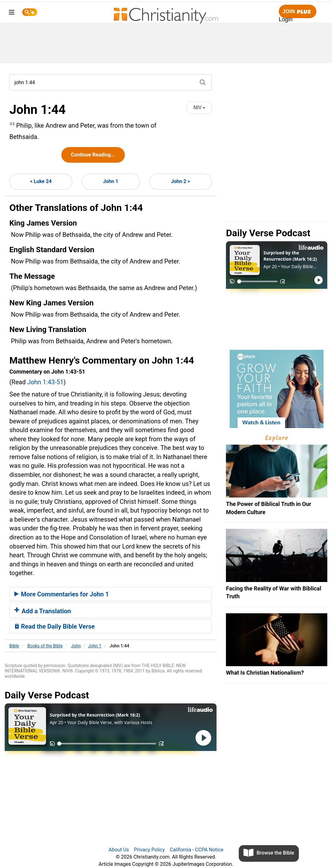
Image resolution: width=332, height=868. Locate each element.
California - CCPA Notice (197, 850)
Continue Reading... (93, 155)
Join (298, 12)
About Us (119, 850)
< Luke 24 (41, 181)
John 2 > (180, 181)
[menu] (12, 13)
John (76, 646)
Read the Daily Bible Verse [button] (55, 626)
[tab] (111, 594)
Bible (14, 646)
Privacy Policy (149, 850)
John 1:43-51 (45, 382)
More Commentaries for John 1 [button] (62, 594)
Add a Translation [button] (43, 611)
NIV (199, 107)
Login (286, 19)
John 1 (111, 181)
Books (45, 646)
